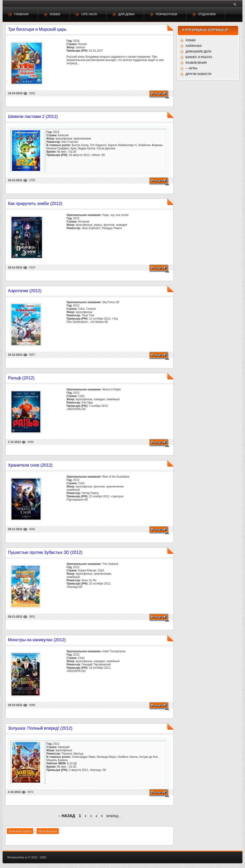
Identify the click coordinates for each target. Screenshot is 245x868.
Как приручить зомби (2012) (35, 204)
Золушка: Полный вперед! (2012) (40, 728)
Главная (21, 14)
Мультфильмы (48, 831)
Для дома (126, 14)
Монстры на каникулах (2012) (37, 640)
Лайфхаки (194, 46)
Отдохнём (207, 14)
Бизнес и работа (199, 57)
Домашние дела (199, 52)
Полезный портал (20, 831)
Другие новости (199, 74)
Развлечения (196, 63)
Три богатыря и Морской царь (37, 29)
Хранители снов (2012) (30, 465)
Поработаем (166, 14)
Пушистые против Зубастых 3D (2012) (45, 552)
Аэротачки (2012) (25, 291)
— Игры (191, 68)
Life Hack (89, 14)
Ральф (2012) (21, 378)
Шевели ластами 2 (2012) (33, 117)
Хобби (55, 14)
